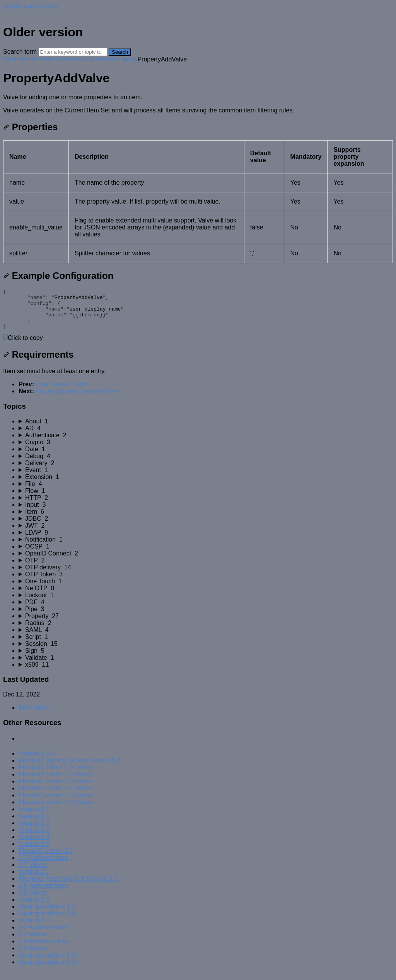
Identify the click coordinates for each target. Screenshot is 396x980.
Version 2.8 (34, 908)
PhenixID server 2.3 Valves (56, 789)
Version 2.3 (34, 838)
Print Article (34, 716)
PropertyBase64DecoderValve (77, 399)
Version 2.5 (34, 852)
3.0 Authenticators (43, 949)
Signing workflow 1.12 (49, 963)
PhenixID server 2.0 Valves (56, 775)
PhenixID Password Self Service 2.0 (68, 887)
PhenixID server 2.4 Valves (56, 796)
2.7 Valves (33, 873)
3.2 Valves (33, 942)
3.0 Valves (33, 956)
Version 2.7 (34, 880)
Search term (20, 52)
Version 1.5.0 (37, 762)
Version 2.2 (34, 831)
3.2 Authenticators (43, 935)
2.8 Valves (33, 901)
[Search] (73, 52)
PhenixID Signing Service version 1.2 (69, 769)
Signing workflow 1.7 (47, 915)
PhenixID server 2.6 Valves (56, 810)
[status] (198, 104)
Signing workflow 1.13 (49, 970)
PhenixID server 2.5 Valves (77, 59)
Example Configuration (58, 276)
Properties (30, 127)
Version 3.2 (34, 928)
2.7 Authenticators (43, 866)
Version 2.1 (34, 824)
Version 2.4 (34, 845)
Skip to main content (31, 6)
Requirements (38, 363)
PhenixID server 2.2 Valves (56, 782)
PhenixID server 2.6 (46, 859)
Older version (21, 59)
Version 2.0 (34, 817)
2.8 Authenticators (43, 894)
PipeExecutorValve (61, 392)
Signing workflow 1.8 (47, 921)
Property (126, 59)
